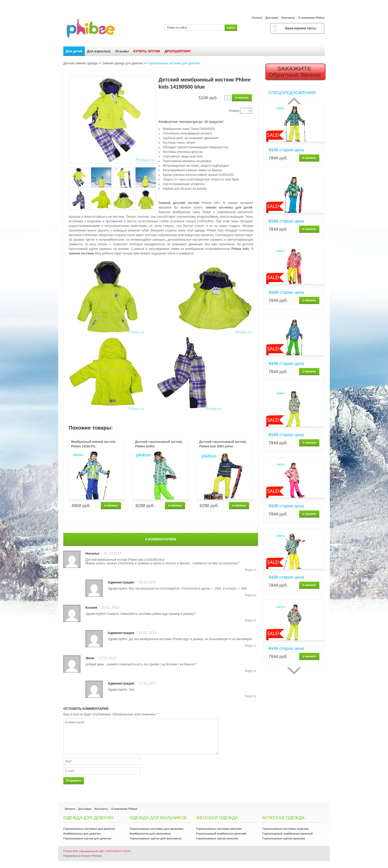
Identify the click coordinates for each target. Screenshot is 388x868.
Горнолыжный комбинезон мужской (288, 834)
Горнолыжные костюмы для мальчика (156, 829)
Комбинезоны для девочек (82, 834)
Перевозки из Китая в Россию (83, 856)
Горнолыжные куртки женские (217, 838)
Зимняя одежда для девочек (123, 63)
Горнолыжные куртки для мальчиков (156, 838)
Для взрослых (99, 51)
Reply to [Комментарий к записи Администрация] (250, 595)
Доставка (272, 18)
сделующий (294, 671)
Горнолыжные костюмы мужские (286, 829)
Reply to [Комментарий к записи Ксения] (250, 620)
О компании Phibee (311, 18)
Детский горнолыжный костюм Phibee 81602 (159, 444)
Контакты (288, 18)
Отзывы (122, 51)
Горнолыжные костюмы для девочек (174, 63)
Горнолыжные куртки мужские (284, 838)
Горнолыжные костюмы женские (219, 829)
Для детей (74, 51)
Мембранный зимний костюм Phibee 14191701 (93, 444)
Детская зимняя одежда (80, 63)
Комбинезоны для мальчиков (150, 834)
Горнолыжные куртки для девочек (87, 838)
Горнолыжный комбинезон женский (221, 834)
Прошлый (294, 101)
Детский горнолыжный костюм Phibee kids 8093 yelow (223, 444)
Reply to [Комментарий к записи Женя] (250, 671)
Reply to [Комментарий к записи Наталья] (250, 570)
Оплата (257, 18)
